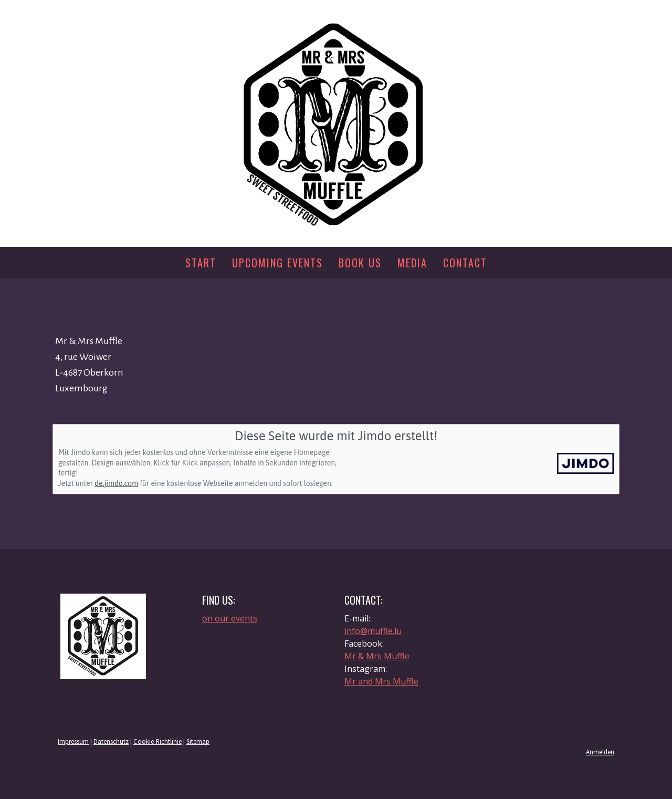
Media (412, 263)
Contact (465, 263)
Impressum (73, 741)
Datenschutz (111, 741)
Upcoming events (277, 263)
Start (201, 263)
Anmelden (600, 752)
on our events (230, 618)
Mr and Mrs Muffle (381, 681)
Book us (360, 263)
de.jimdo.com (116, 483)
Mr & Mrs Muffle (377, 656)
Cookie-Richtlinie (157, 741)
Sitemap (198, 741)
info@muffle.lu (373, 631)
